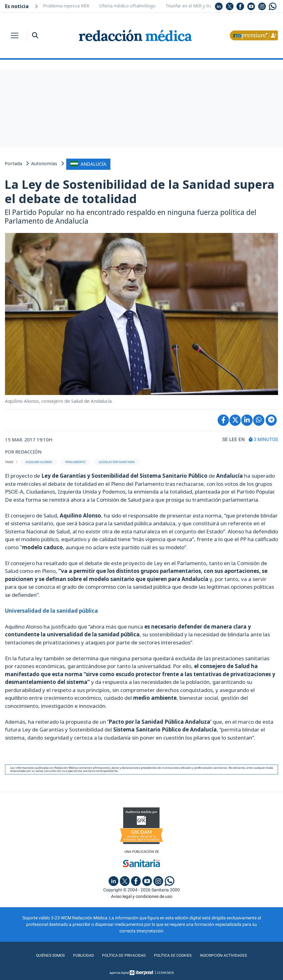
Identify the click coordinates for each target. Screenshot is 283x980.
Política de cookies (175, 955)
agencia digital (119, 972)
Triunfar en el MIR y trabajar (194, 6)
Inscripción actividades (230, 955)
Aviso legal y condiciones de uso (142, 896)
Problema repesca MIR (66, 6)
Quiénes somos (43, 955)
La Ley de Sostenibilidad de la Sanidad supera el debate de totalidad (140, 190)
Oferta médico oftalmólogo (127, 6)
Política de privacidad (121, 955)
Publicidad (78, 955)
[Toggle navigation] (15, 35)
